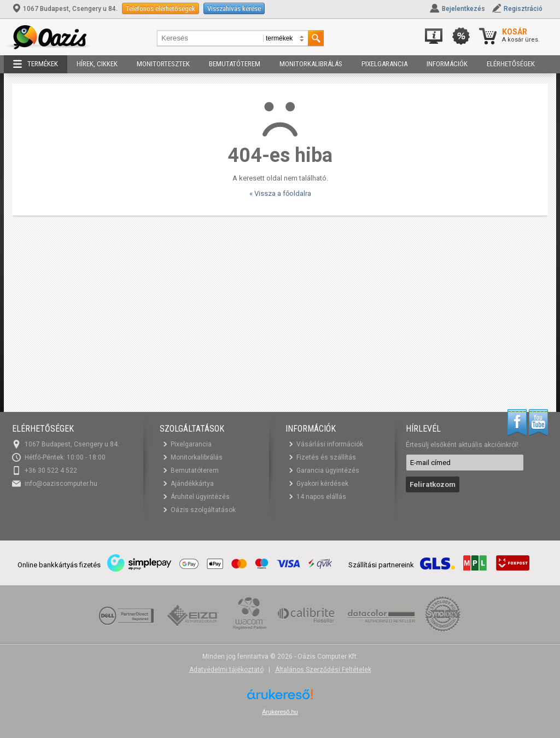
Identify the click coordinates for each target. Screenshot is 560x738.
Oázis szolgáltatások (203, 510)
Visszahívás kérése (234, 8)
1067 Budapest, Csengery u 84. (66, 9)
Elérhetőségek (511, 64)
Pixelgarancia (384, 64)
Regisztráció (523, 9)
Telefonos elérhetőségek (161, 8)
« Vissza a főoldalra (280, 193)
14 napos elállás (321, 497)
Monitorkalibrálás (311, 64)
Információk (447, 64)
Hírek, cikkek (97, 64)
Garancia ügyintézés (328, 470)
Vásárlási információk (330, 444)
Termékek (36, 64)
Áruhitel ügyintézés (200, 497)
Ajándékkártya (192, 484)
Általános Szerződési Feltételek (323, 670)
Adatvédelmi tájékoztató (226, 670)
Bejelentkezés (463, 9)
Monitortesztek (163, 64)
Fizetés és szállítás (326, 457)
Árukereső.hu (280, 712)
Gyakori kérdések (322, 484)
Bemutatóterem (235, 64)
